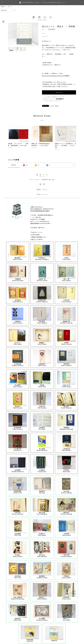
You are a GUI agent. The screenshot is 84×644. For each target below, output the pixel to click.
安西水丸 (54, 641)
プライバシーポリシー (35, 180)
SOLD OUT (59, 92)
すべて (14, 165)
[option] (23, 34)
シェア (52, 106)
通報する (57, 106)
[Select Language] (8, 10)
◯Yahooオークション (36, 232)
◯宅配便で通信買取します (38, 237)
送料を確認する (60, 99)
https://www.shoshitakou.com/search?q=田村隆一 (56, 76)
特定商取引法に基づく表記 (48, 180)
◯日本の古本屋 (35, 235)
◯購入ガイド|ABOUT (37, 240)
